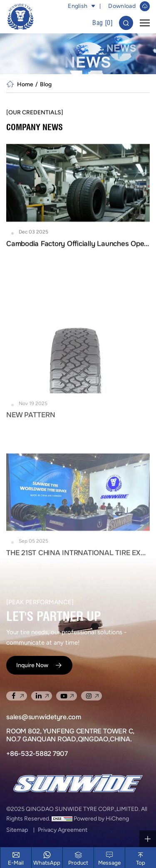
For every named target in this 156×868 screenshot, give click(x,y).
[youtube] (67, 696)
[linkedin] (42, 696)
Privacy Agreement (63, 830)
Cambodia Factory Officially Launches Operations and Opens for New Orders (78, 248)
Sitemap (17, 830)
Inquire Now (32, 665)
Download (122, 6)
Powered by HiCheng (101, 819)
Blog (46, 84)
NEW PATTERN (31, 450)
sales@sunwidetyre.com (44, 717)
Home (25, 84)
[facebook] (17, 696)
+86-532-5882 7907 (37, 754)
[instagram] (92, 696)
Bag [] (103, 23)
